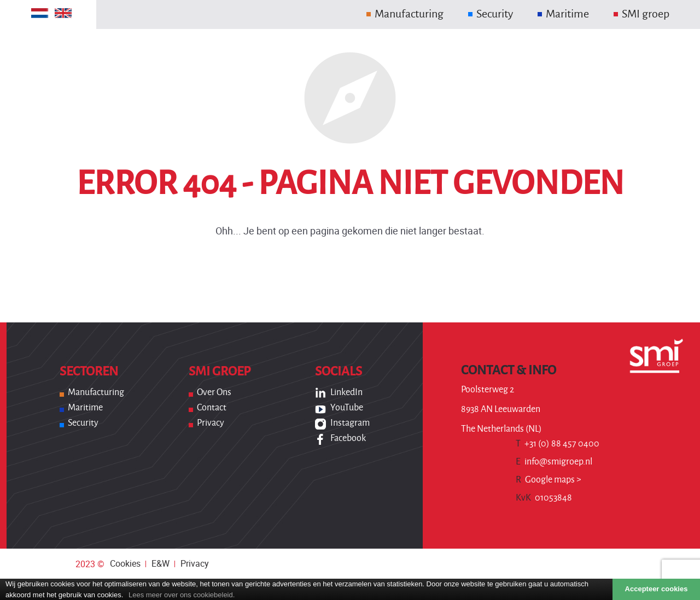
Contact (212, 408)
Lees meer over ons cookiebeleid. (182, 595)
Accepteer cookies (657, 589)
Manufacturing (96, 392)
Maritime (85, 408)
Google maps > (549, 480)
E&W (161, 563)
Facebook (348, 438)
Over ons (214, 392)
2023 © (90, 564)
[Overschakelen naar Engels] (63, 13)
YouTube (347, 408)
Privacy (211, 423)
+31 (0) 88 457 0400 (558, 444)
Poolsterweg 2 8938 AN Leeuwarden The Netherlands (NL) (501, 409)
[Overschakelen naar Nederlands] (40, 13)
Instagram (350, 423)
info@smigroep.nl (554, 462)
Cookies (125, 563)
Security (83, 423)
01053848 (544, 498)
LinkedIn (346, 392)
